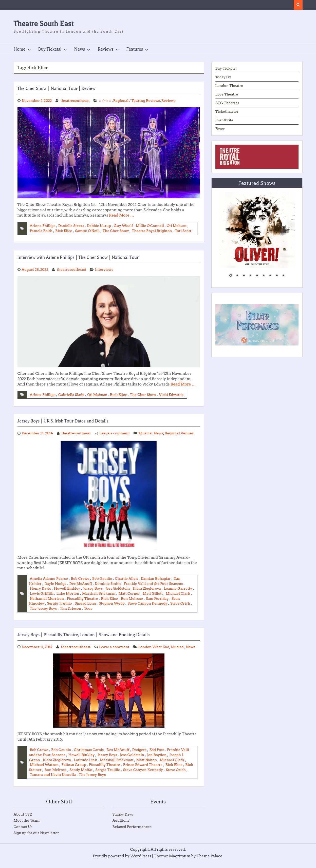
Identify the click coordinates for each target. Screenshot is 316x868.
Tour (129, 608)
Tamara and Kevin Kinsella (53, 780)
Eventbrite (225, 120)
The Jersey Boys (84, 608)
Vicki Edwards (172, 395)
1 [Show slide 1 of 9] (231, 276)
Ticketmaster (227, 111)
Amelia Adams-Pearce (49, 578)
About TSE (23, 820)
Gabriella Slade (71, 395)
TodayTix (223, 77)
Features (135, 49)
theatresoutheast (75, 101)
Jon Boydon (157, 760)
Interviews (105, 269)
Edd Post (157, 755)
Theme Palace (210, 861)
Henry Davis (41, 588)
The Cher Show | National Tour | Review (57, 88)
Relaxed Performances (132, 832)
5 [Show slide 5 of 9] (257, 276)
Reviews (106, 49)
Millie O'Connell (151, 226)
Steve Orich (58, 608)
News (80, 49)
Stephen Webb (139, 603)
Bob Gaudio (103, 578)
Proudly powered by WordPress (122, 861)
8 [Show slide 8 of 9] (277, 276)
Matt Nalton (147, 765)
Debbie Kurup (99, 226)
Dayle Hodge (56, 584)
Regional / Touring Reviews (137, 101)
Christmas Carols (89, 755)
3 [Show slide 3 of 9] (244, 276)
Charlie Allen (127, 578)
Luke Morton (85, 593)
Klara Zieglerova (147, 588)
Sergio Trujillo (86, 603)
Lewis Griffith (59, 593)
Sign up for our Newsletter (36, 838)
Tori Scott (184, 231)
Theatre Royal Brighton (153, 231)
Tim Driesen (111, 608)
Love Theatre (227, 94)
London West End (38, 652)
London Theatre (229, 86)
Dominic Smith (108, 584)
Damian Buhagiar (156, 578)
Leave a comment (115, 433)
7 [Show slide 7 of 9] (270, 276)
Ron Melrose (160, 599)
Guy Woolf (124, 226)
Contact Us (23, 832)
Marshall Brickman (116, 593)
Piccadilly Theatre (110, 599)
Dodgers (140, 755)
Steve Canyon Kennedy (144, 775)
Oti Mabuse (178, 226)
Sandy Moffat (81, 775)
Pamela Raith (41, 231)
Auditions (121, 826)
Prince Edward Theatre (144, 770)
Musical (146, 433)
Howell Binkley (67, 588)
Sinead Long (113, 603)
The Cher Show (116, 231)
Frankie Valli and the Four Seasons (154, 584)
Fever (220, 129)
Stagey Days (123, 820)
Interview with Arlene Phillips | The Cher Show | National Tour (78, 257)
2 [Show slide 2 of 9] (237, 276)
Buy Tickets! (50, 49)
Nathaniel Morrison (75, 599)
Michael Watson (44, 770)
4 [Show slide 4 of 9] (250, 276)
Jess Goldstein (118, 588)
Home (20, 49)
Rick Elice (64, 231)
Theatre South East (44, 24)
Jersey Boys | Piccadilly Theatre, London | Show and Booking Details (84, 635)
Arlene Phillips (43, 226)
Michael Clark (42, 599)
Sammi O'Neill (88, 231)
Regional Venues (180, 433)
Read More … (122, 215)
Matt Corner (147, 593)
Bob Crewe (80, 578)
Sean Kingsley (59, 603)
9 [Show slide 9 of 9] (283, 276)
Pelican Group (74, 770)
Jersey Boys (93, 588)
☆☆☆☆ (106, 101)
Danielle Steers (71, 226)
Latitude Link (86, 765)
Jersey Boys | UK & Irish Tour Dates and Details (63, 421)
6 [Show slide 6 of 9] (264, 276)
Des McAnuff (81, 584)
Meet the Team (27, 826)
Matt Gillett (171, 593)
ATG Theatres (227, 103)
